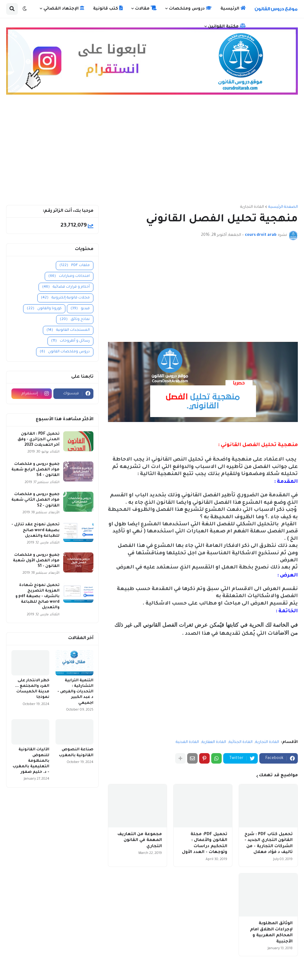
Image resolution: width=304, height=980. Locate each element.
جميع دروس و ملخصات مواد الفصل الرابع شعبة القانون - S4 (35, 470)
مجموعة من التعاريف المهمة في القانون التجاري (140, 840)
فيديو (80, 309)
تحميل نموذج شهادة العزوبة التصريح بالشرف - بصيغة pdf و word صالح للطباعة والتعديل (37, 597)
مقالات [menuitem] (146, 8)
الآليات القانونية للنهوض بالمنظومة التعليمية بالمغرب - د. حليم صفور (31, 761)
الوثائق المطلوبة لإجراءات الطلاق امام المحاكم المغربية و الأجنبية (271, 933)
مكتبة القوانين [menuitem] (227, 26)
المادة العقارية (214, 742)
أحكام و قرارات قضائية (66, 287)
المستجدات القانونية (68, 330)
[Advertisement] (152, 153)
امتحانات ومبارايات (69, 276)
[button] (25, 9)
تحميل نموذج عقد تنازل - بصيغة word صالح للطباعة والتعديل (35, 530)
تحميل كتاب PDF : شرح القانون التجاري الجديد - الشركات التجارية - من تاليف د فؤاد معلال (269, 843)
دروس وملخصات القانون (65, 352)
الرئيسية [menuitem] (233, 8)
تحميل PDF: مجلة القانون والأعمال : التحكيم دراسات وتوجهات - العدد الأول (205, 843)
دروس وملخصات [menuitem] (190, 8)
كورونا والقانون (44, 309)
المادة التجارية (252, 207)
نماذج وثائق (75, 320)
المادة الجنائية (241, 742)
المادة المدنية (187, 742)
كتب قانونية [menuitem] (108, 8)
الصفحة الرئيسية (283, 207)
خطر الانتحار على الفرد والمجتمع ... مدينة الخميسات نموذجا (32, 689)
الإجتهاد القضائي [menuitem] (64, 8)
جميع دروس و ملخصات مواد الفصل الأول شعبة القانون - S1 (36, 561)
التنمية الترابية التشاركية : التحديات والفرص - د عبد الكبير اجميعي (75, 692)
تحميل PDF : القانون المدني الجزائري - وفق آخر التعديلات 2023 (39, 440)
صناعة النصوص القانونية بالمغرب (76, 752)
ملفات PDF (75, 266)
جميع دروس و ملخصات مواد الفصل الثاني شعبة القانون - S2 (35, 500)
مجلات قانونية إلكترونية (65, 298)
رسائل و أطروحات (70, 341)
